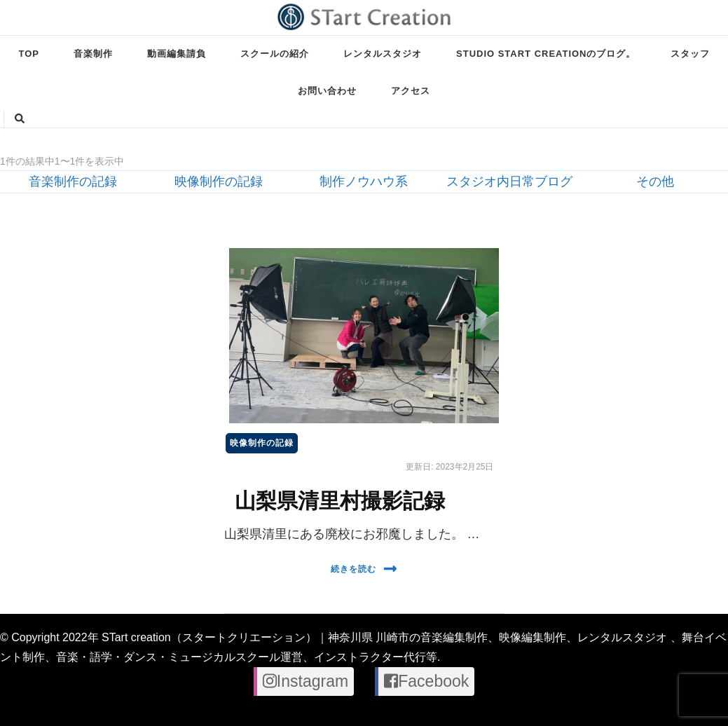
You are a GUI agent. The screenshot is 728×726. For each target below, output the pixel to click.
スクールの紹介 (275, 54)
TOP (29, 54)
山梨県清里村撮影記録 (340, 501)
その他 (655, 181)
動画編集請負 (177, 54)
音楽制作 (93, 54)
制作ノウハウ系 (364, 181)
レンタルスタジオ (383, 54)
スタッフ (690, 54)
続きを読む (364, 569)
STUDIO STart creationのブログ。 (546, 54)
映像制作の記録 (219, 181)
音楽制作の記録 (73, 181)
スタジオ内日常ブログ (509, 181)
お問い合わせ (327, 91)
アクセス (411, 91)
